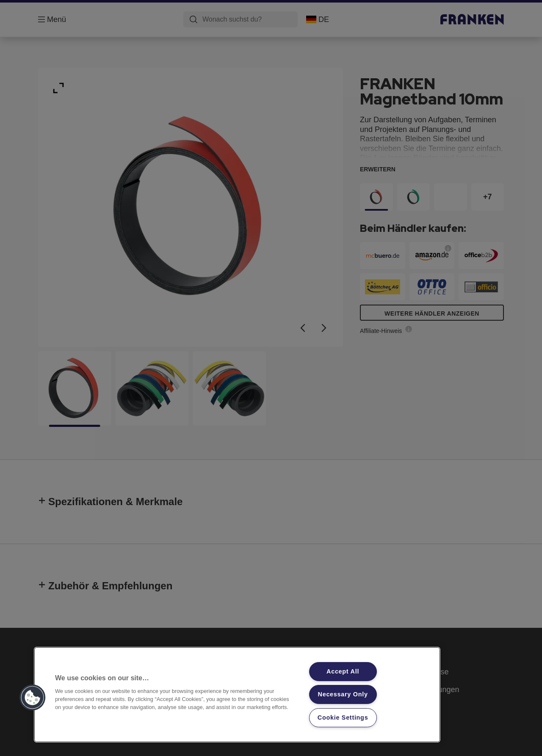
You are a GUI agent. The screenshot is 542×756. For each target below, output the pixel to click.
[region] (237, 695)
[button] (33, 698)
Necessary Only (343, 694)
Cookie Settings (343, 718)
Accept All (343, 671)
